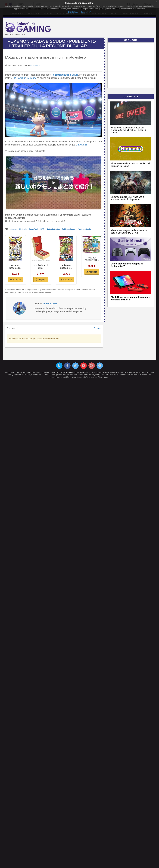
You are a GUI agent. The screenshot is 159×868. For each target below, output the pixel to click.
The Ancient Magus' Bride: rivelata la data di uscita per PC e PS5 (129, 232)
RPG (43, 229)
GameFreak (34, 229)
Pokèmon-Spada (69, 229)
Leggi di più (86, 12)
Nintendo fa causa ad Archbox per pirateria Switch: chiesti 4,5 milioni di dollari (129, 130)
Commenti (35, 65)
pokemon (13, 229)
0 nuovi (98, 328)
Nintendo (23, 229)
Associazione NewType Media (78, 372)
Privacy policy (103, 377)
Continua (73, 12)
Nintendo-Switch (53, 229)
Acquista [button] (15, 280)
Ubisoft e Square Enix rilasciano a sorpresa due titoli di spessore (127, 198)
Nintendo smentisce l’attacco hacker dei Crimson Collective (130, 165)
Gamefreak (81, 145)
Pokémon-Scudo (84, 229)
